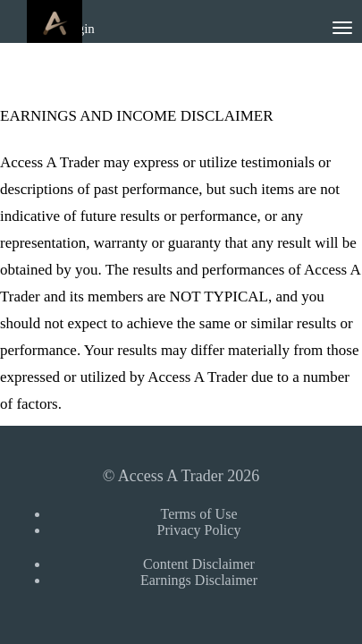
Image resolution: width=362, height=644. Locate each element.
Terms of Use (199, 514)
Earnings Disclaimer (199, 580)
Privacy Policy (199, 530)
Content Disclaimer (199, 564)
